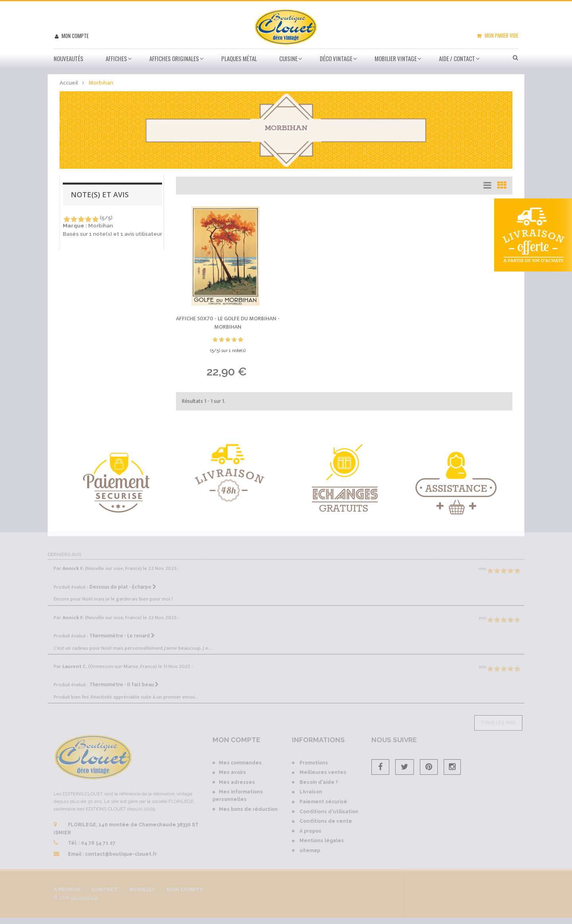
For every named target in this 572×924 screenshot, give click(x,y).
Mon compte (74, 36)
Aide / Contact (457, 58)
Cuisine (288, 58)
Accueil (69, 83)
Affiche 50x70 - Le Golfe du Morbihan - (228, 323)
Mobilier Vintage (396, 58)
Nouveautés (69, 58)
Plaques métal (239, 58)
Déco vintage (336, 58)
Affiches (116, 58)
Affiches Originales (174, 58)
